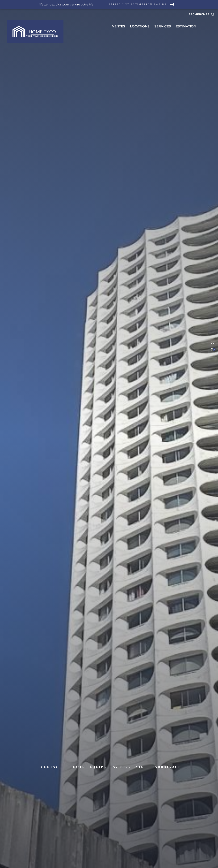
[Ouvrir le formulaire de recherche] (201, 14)
